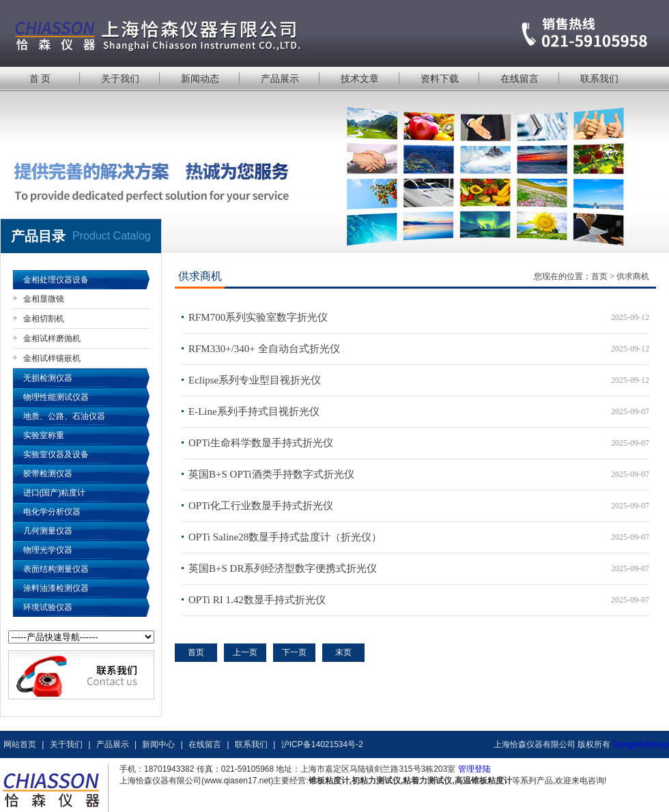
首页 (599, 276)
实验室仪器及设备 (56, 454)
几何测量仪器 (48, 531)
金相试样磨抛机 (52, 338)
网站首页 (20, 744)
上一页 (245, 652)
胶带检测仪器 (48, 474)
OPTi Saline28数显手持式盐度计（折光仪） (285, 537)
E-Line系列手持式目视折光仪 (254, 411)
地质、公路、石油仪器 (64, 416)
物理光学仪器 (48, 550)
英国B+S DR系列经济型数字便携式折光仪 (283, 568)
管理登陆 (474, 769)
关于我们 (120, 78)
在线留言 (519, 78)
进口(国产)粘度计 (55, 493)
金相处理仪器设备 (56, 280)
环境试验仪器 (48, 607)
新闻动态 (200, 78)
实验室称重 (44, 435)
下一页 (294, 652)
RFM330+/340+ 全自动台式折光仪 (264, 349)
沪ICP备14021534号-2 (322, 744)
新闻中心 (158, 744)
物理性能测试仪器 (56, 397)
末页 (343, 652)
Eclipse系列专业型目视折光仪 (255, 380)
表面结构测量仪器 (56, 569)
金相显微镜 (44, 299)
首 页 (40, 78)
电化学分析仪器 (52, 512)
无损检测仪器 (48, 378)
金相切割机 (44, 319)
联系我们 (599, 78)
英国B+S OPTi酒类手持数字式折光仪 (271, 474)
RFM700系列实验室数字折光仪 (258, 317)
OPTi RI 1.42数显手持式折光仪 (257, 600)
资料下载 (440, 78)
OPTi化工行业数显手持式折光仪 (261, 506)
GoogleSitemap (641, 744)
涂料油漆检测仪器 (56, 588)
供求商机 (633, 276)
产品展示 (280, 78)
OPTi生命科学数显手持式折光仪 (261, 443)
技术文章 (360, 78)
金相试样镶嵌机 (52, 358)
